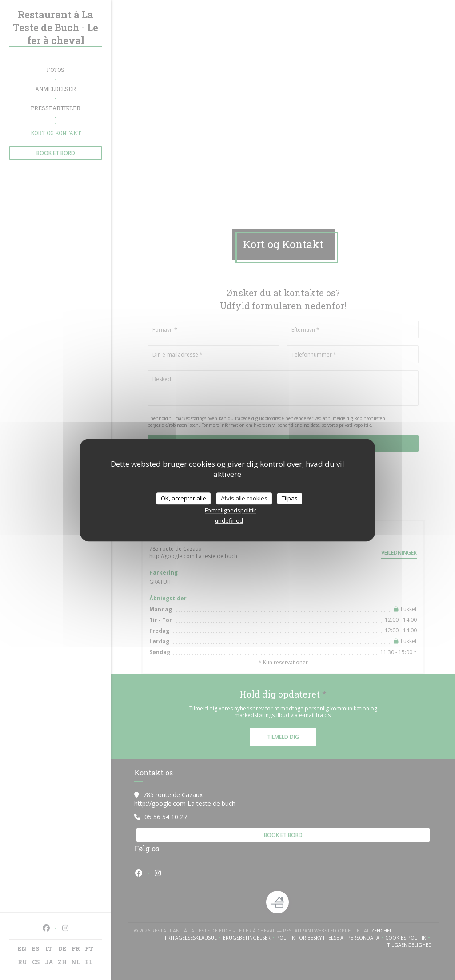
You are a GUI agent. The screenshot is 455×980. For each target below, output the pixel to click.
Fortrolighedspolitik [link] (231, 510)
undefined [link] (229, 520)
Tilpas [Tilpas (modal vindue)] (290, 498)
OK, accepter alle (184, 498)
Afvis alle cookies (244, 498)
